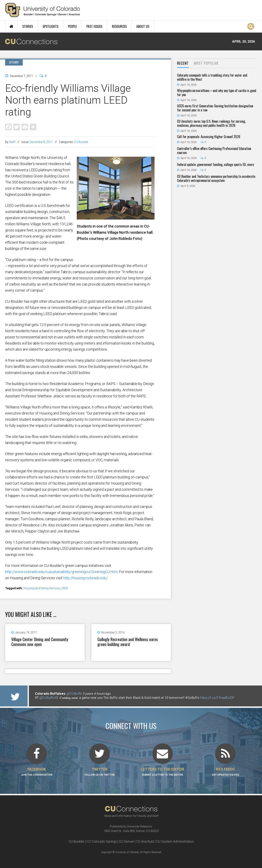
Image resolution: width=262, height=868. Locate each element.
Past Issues (94, 26)
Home (11, 26)
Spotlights (50, 26)
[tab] (183, 63)
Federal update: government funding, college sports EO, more (215, 164)
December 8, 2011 (41, 142)
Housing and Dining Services (42, 588)
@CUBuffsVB (49, 698)
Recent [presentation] (183, 63)
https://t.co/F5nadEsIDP (217, 698)
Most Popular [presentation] (206, 63)
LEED (65, 588)
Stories (28, 26)
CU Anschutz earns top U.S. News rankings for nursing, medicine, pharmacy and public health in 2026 (211, 123)
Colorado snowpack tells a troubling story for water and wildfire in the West (212, 77)
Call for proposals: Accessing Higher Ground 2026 (209, 137)
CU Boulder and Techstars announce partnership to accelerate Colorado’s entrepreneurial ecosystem (216, 178)
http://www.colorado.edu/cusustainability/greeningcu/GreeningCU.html (61, 572)
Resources (119, 26)
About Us (143, 26)
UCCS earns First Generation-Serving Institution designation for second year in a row (215, 108)
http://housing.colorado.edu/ (85, 578)
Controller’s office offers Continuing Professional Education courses (214, 151)
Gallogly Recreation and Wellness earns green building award (128, 642)
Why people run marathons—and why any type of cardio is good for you (217, 93)
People (72, 26)
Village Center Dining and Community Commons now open (40, 642)
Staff (12, 142)
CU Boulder (81, 142)
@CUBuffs (74, 694)
